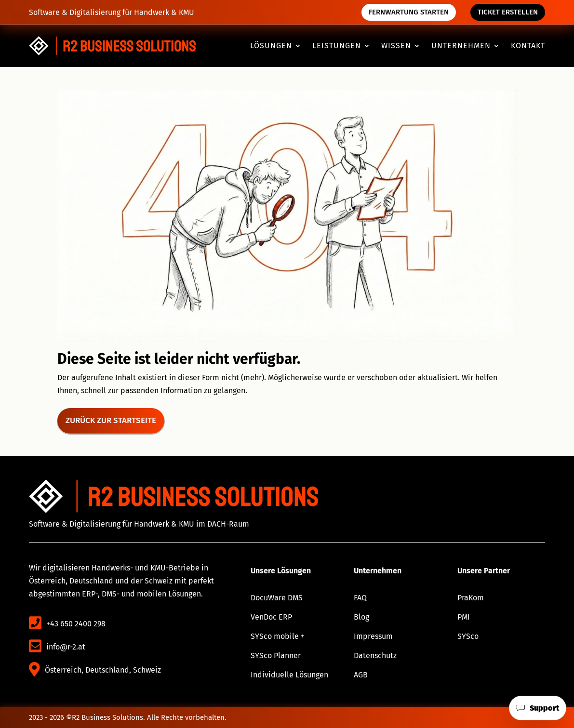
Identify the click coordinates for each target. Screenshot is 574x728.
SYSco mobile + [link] (278, 636)
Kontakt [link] (528, 46)
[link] (113, 46)
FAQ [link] (360, 598)
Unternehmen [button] (461, 46)
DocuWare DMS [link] (277, 598)
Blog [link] (361, 617)
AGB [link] (361, 675)
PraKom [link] (471, 598)
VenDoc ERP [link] (271, 617)
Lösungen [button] (271, 46)
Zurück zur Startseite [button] (111, 420)
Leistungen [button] (337, 46)
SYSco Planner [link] (276, 655)
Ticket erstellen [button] (508, 12)
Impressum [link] (373, 636)
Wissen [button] (396, 46)
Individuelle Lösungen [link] (289, 675)
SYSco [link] (468, 636)
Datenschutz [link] (375, 655)
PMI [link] (464, 617)
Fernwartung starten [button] (409, 12)
